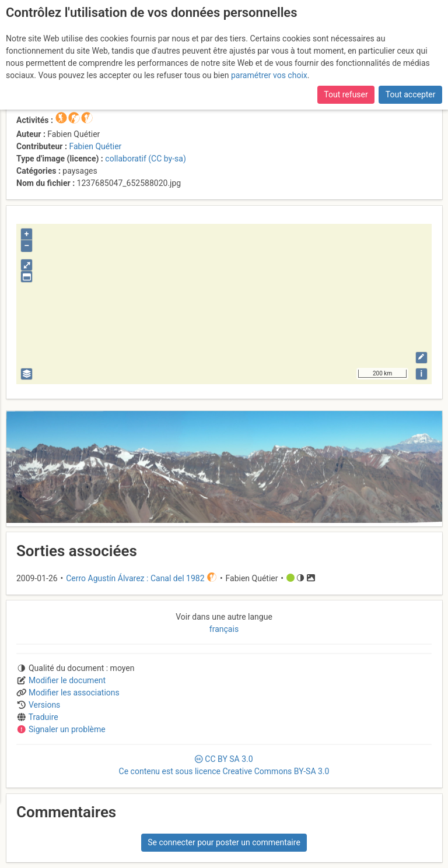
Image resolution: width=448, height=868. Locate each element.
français (224, 629)
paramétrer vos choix (269, 75)
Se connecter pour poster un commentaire (224, 842)
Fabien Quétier (95, 146)
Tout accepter (411, 94)
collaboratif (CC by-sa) (145, 159)
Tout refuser (346, 94)
